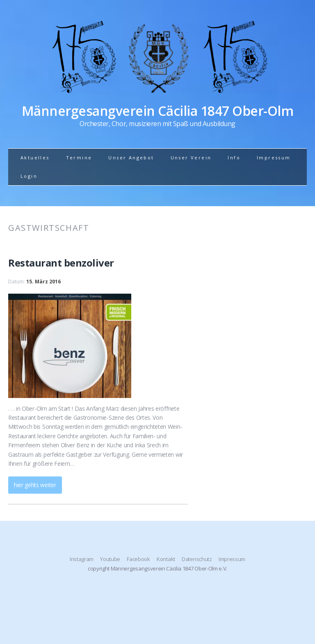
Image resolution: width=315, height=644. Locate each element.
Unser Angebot (131, 158)
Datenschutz (197, 559)
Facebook (138, 559)
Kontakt (166, 559)
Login (29, 176)
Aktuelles (35, 158)
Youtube (110, 559)
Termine (79, 158)
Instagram (82, 559)
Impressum (274, 158)
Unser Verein (191, 158)
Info (234, 158)
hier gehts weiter (35, 485)
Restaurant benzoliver (61, 263)
